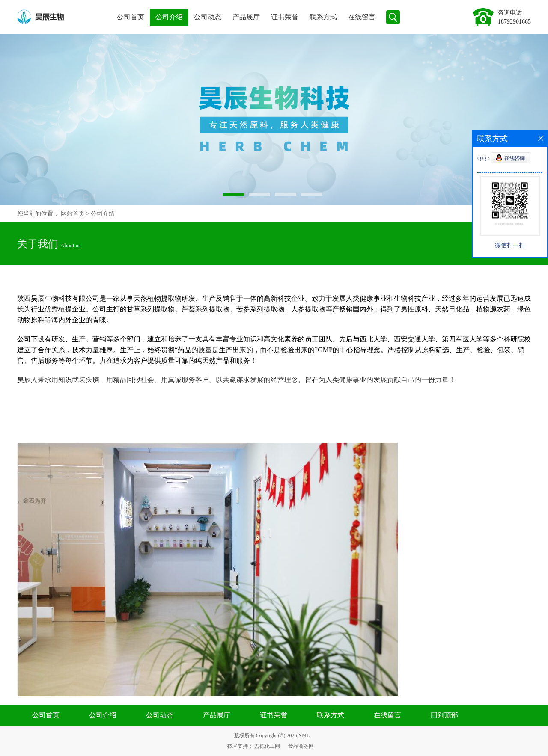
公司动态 (208, 17)
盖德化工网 (267, 746)
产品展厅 (246, 17)
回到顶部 (444, 715)
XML (304, 735)
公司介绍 (169, 17)
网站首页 (73, 214)
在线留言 (362, 17)
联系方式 (323, 17)
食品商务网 (301, 746)
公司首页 (131, 17)
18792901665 (514, 22)
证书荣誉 (285, 17)
